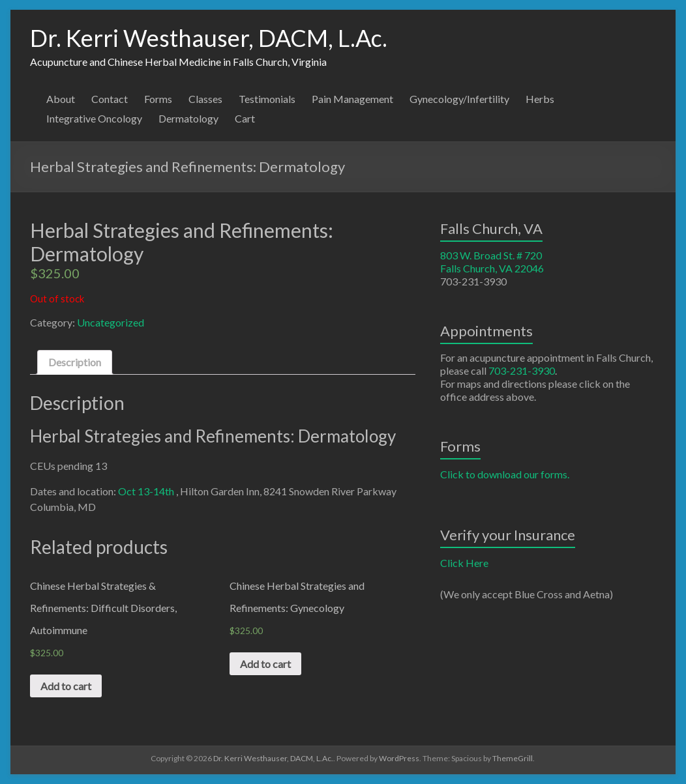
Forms (158, 99)
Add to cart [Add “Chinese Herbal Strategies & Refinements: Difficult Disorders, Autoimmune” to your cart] (66, 686)
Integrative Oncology (94, 118)
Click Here (464, 563)
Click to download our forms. (505, 474)
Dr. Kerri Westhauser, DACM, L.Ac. (209, 38)
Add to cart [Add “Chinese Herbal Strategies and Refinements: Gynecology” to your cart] (265, 664)
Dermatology (188, 118)
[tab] (75, 362)
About (61, 99)
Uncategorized (111, 322)
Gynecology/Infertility (459, 99)
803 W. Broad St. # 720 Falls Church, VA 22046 (492, 262)
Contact (110, 99)
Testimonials (267, 99)
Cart (245, 118)
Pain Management (352, 99)
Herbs (540, 99)
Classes (205, 99)
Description (75, 362)
